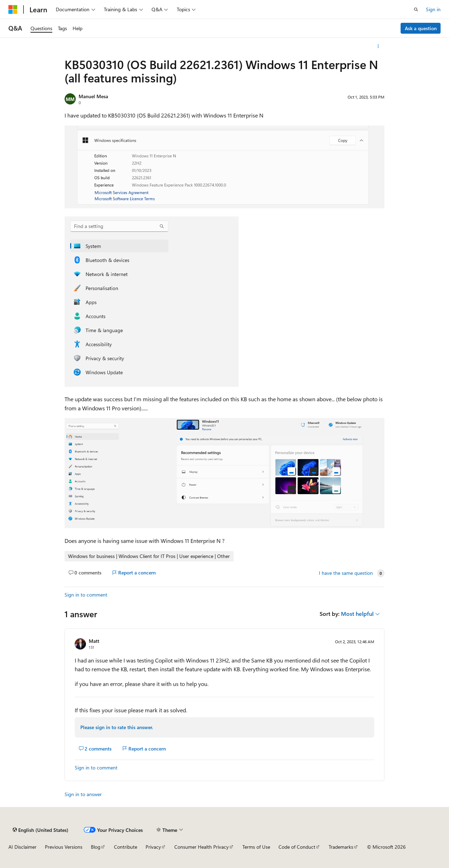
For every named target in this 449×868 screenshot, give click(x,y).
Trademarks (341, 847)
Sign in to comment (86, 595)
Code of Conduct (297, 847)
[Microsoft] (13, 9)
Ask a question (421, 28)
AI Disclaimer (22, 847)
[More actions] (378, 46)
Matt (94, 641)
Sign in (433, 9)
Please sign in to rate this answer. (117, 727)
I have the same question (346, 573)
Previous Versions (64, 847)
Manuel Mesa (93, 96)
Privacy (153, 847)
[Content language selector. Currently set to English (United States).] (41, 830)
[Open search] (416, 9)
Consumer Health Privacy (202, 847)
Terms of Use (256, 847)
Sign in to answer (83, 794)
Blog (96, 847)
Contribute (126, 847)
